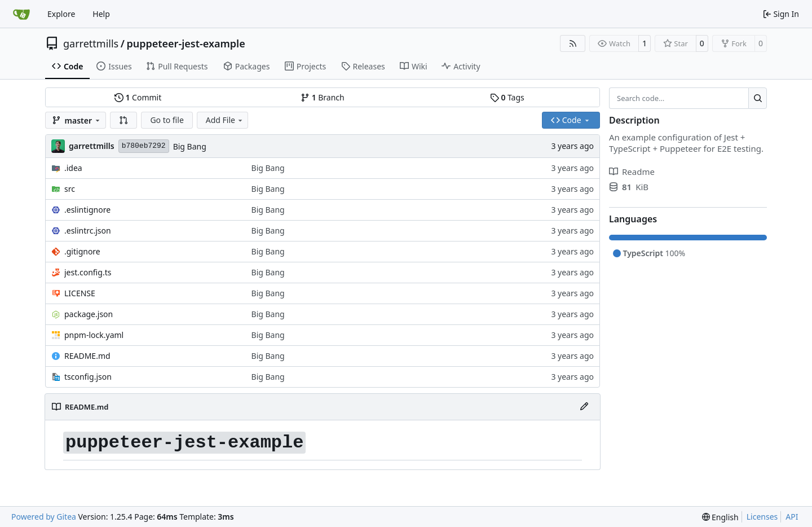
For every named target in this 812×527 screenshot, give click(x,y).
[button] (123, 120)
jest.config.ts (88, 272)
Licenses (762, 517)
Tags (507, 97)
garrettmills (91, 43)
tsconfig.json (88, 377)
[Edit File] (584, 407)
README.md (87, 356)
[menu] (720, 517)
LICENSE (80, 293)
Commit (138, 97)
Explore (61, 14)
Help (101, 14)
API (792, 517)
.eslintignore (87, 210)
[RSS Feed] (573, 43)
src (70, 189)
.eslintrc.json (88, 230)
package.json (89, 314)
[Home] (21, 14)
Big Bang (190, 146)
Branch (323, 97)
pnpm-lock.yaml (94, 335)
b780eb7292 (144, 146)
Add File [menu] (225, 120)
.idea (73, 168)
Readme (632, 172)
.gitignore (82, 251)
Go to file (167, 120)
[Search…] (758, 98)
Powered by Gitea (44, 517)
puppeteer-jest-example (186, 43)
